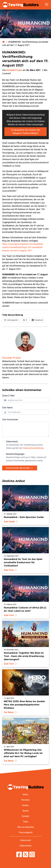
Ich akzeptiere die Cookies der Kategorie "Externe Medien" (26, 132)
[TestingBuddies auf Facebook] (19, 854)
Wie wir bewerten (26, 827)
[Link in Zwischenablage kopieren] (11, 320)
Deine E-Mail (8, 396)
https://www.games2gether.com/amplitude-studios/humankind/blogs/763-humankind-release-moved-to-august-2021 (23, 247)
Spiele (26, 811)
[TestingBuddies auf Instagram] (32, 854)
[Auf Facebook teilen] (37, 320)
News (26, 794)
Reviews (26, 800)
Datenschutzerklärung (33, 448)
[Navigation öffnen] (47, 4)
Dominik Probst (14, 70)
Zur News (11, 712)
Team (26, 822)
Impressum (26, 840)
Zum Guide (11, 522)
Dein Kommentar (10, 420)
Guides (26, 805)
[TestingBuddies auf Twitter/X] (26, 854)
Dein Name (7, 408)
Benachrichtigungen (27, 457)
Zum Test (11, 570)
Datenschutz (27, 445)
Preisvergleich (26, 832)
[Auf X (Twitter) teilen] (25, 320)
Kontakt (26, 816)
